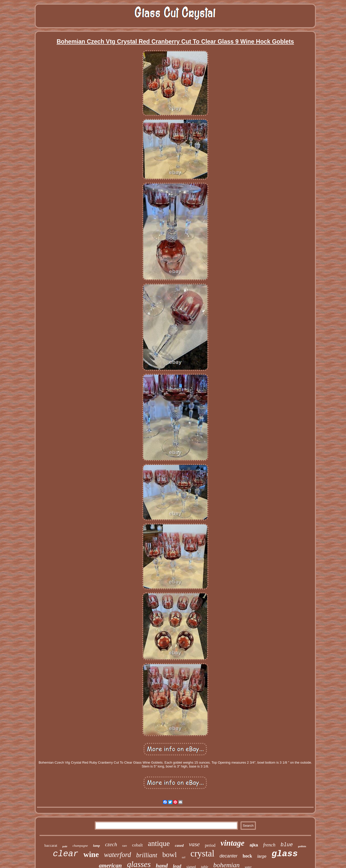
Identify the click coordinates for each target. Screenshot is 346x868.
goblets (302, 846)
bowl (170, 855)
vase (194, 844)
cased (179, 845)
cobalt (138, 845)
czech (111, 844)
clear (66, 854)
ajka (254, 845)
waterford (118, 855)
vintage (232, 843)
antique (159, 843)
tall (184, 857)
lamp (97, 846)
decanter (228, 856)
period (210, 845)
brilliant (147, 855)
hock (247, 856)
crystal (202, 854)
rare (125, 846)
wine (91, 854)
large (262, 856)
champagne (80, 846)
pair (65, 846)
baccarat (51, 845)
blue (287, 845)
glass (285, 854)
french (269, 845)
